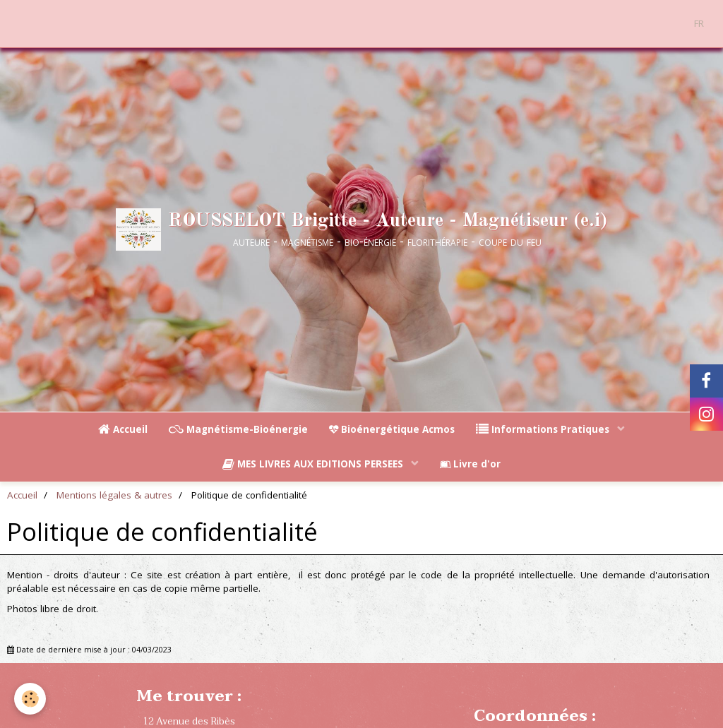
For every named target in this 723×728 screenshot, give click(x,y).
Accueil (123, 429)
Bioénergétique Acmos (392, 429)
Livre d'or (470, 464)
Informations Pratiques (544, 429)
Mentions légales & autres (114, 495)
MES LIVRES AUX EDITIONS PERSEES (314, 464)
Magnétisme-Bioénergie (238, 429)
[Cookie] (30, 699)
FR (699, 23)
